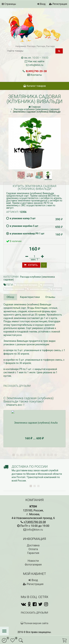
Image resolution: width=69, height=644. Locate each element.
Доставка (33, 545)
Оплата (33, 549)
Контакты (36, 75)
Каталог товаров (35, 86)
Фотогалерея (33, 565)
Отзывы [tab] (50, 297)
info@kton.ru (36, 65)
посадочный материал (27, 285)
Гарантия (33, 553)
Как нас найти (36, 61)
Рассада (31, 46)
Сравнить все (15, 405)
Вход (41, 4)
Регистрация (58, 4)
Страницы (9, 4)
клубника (57, 289)
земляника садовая (38, 289)
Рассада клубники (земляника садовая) (29, 278)
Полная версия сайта (34, 623)
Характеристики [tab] (30, 297)
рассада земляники (15, 289)
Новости (33, 561)
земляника (48, 285)
